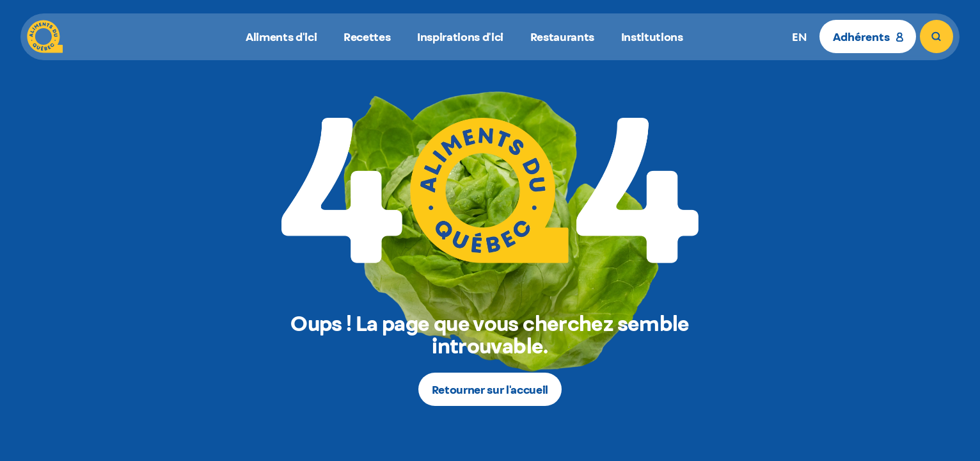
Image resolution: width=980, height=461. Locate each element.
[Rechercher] (937, 36)
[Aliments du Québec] (45, 36)
